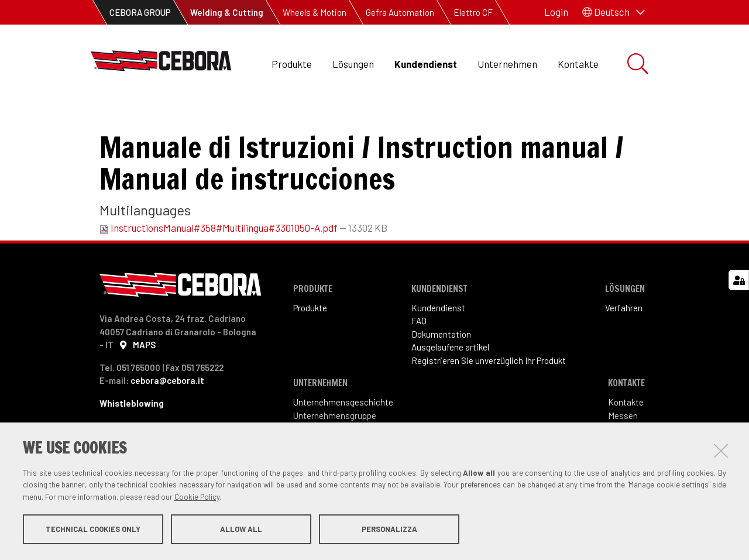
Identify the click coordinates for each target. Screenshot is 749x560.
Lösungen (353, 64)
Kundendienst (426, 64)
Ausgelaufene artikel (450, 375)
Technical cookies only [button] (93, 530)
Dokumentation (219, 117)
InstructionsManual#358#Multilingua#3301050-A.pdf (219, 256)
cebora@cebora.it (167, 408)
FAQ (419, 349)
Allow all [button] (241, 530)
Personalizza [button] (389, 530)
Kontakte (578, 64)
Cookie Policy (197, 497)
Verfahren (624, 335)
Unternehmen (507, 64)
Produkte (292, 64)
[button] (614, 12)
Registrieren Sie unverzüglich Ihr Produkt (489, 388)
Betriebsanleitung (309, 117)
